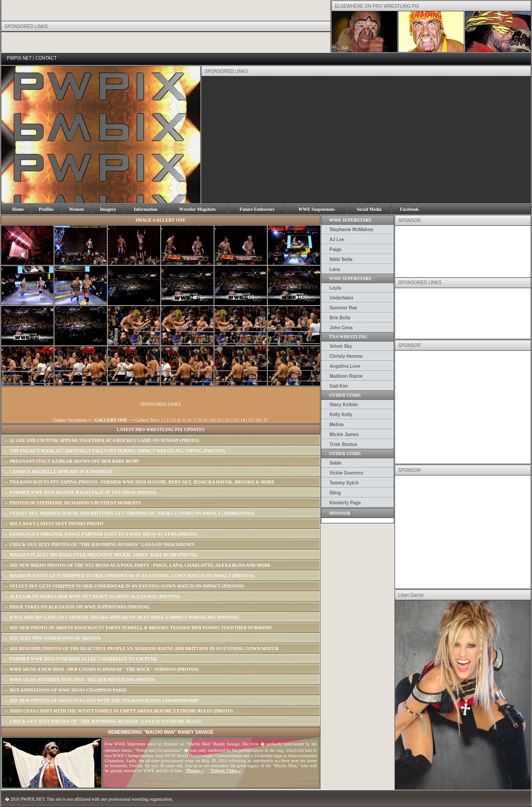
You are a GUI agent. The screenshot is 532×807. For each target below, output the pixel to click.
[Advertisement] (332, 140)
